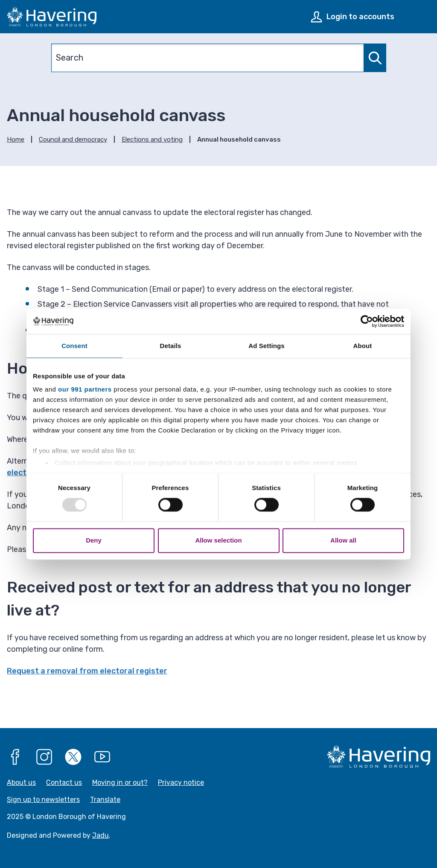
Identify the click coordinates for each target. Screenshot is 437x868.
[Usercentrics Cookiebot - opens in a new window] (367, 321)
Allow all (343, 540)
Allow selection (218, 540)
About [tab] (363, 346)
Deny (94, 540)
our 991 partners (85, 389)
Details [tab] (171, 346)
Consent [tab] (74, 346)
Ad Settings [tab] (266, 346)
